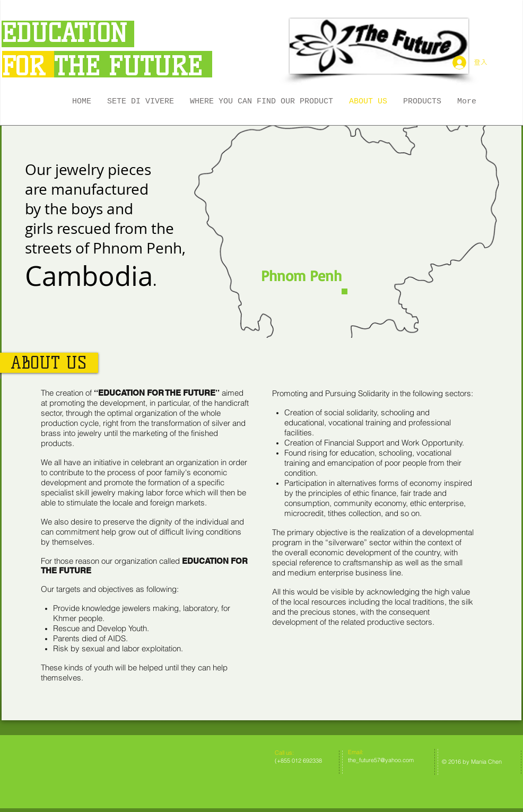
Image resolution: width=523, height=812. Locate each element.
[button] (422, 102)
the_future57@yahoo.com (381, 760)
